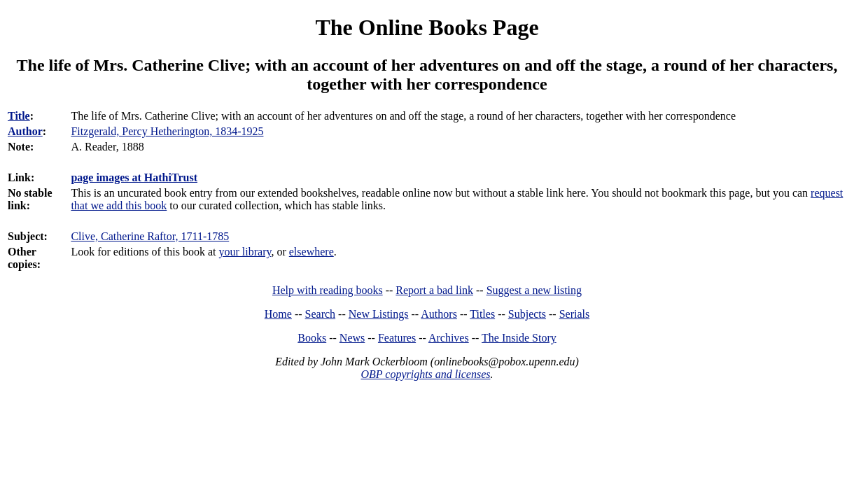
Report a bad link (434, 290)
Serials (575, 314)
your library (245, 252)
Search (321, 314)
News (352, 338)
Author (25, 131)
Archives (449, 338)
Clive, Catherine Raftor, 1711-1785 (150, 236)
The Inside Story (519, 338)
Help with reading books (328, 290)
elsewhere (311, 252)
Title (19, 116)
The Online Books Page (427, 27)
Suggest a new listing (534, 290)
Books (312, 338)
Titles (482, 314)
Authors (439, 314)
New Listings (379, 314)
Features (397, 338)
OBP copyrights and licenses (425, 374)
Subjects (527, 314)
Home (278, 314)
